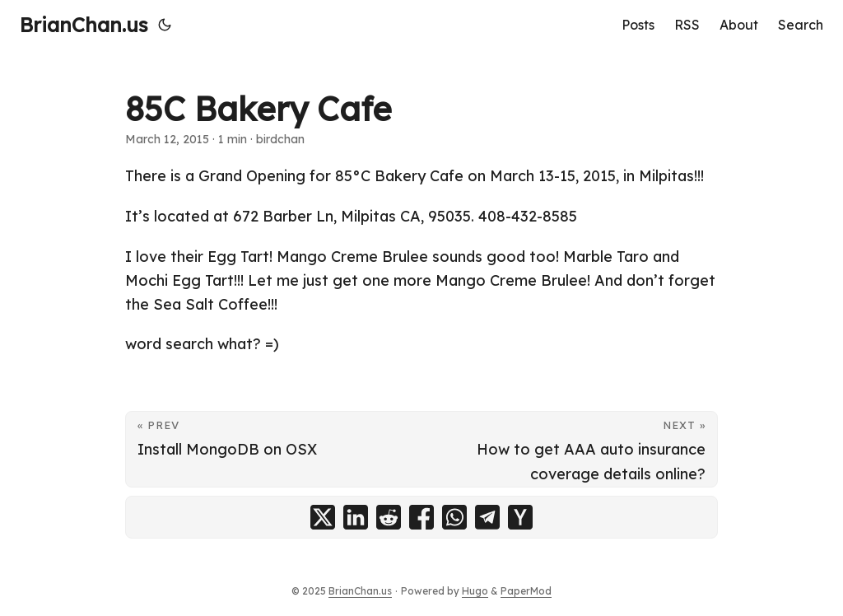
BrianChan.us (84, 25)
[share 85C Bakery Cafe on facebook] (421, 517)
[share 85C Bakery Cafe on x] (323, 517)
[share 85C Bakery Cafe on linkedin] (356, 517)
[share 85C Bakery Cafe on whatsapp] (454, 517)
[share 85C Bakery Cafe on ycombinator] (520, 517)
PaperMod (526, 591)
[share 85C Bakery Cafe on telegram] (487, 517)
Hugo (475, 591)
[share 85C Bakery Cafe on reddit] (389, 517)
